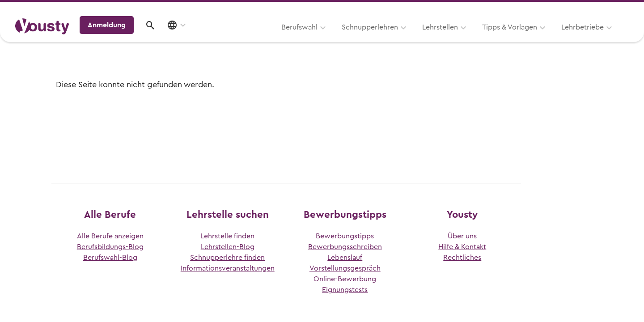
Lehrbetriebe (469, 39)
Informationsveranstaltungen (228, 268)
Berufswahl (186, 39)
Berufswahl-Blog (110, 258)
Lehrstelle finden (227, 236)
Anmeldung (551, 38)
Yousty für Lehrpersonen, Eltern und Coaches (462, 10)
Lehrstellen (326, 39)
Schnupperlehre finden (227, 258)
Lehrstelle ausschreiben (590, 10)
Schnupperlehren (256, 39)
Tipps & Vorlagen (396, 39)
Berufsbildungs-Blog (110, 247)
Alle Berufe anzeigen (110, 236)
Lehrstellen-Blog (228, 247)
